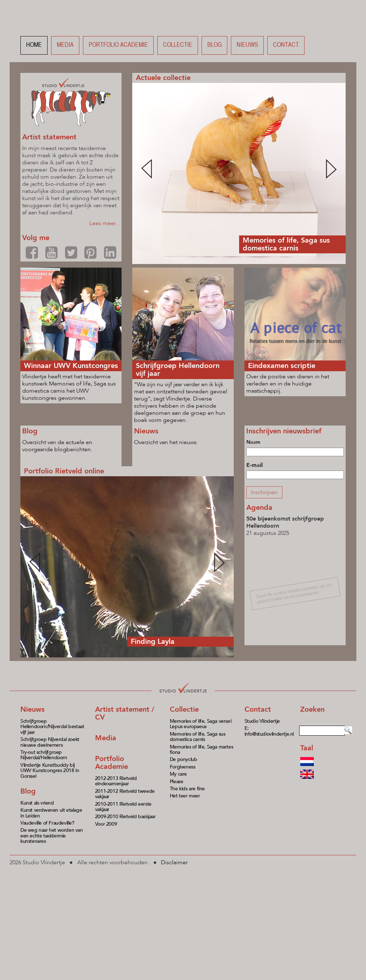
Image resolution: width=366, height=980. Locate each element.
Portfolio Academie (112, 763)
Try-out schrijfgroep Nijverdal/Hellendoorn (44, 755)
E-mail (254, 465)
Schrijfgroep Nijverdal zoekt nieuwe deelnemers (50, 742)
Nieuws (247, 45)
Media (65, 45)
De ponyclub (184, 759)
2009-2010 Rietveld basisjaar (125, 817)
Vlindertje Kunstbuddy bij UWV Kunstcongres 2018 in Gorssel (50, 771)
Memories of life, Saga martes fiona (201, 750)
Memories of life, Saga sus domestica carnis (198, 737)
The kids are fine (187, 789)
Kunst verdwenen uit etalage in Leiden (51, 813)
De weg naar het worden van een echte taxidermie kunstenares (52, 836)
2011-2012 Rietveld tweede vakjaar (125, 794)
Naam (253, 442)
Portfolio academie (118, 45)
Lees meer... (105, 223)
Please (177, 782)
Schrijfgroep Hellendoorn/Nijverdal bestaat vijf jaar (52, 727)
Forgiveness (183, 767)
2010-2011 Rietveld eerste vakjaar (123, 807)
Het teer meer (185, 796)
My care (178, 774)
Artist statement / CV (125, 713)
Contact (286, 45)
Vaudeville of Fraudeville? (47, 823)
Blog (214, 45)
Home (34, 45)
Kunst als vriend (37, 803)
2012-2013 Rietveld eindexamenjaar (116, 781)
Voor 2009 (106, 824)
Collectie (178, 45)
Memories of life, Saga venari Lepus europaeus (201, 724)
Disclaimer (174, 862)
